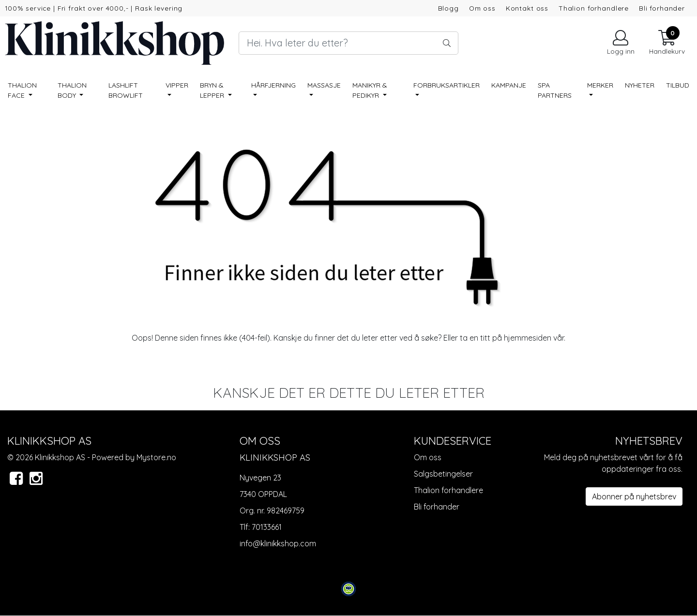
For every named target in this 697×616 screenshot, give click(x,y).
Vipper (177, 85)
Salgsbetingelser (443, 474)
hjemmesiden (528, 338)
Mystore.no (156, 457)
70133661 (267, 527)
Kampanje (509, 85)
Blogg (448, 8)
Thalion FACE (22, 90)
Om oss (482, 8)
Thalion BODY (72, 90)
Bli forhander (662, 8)
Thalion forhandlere (594, 8)
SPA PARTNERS (555, 90)
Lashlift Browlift (126, 90)
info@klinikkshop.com (278, 543)
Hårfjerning (273, 85)
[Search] (348, 43)
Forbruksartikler (447, 85)
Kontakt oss (527, 8)
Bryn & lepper (213, 90)
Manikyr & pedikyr (370, 90)
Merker (600, 85)
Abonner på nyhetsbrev (634, 496)
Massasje (324, 85)
